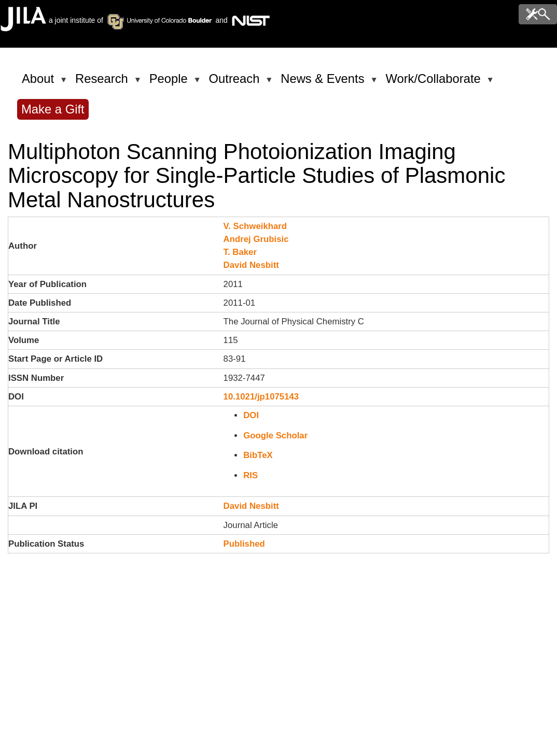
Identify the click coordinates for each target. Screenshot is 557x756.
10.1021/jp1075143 (261, 397)
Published (244, 544)
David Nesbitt (251, 265)
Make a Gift (53, 109)
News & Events (324, 83)
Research (103, 83)
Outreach (236, 83)
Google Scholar (275, 436)
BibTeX (258, 455)
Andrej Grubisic (256, 239)
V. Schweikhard (255, 226)
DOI (251, 415)
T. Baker (240, 252)
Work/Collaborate (435, 83)
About (40, 83)
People (170, 83)
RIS (250, 475)
